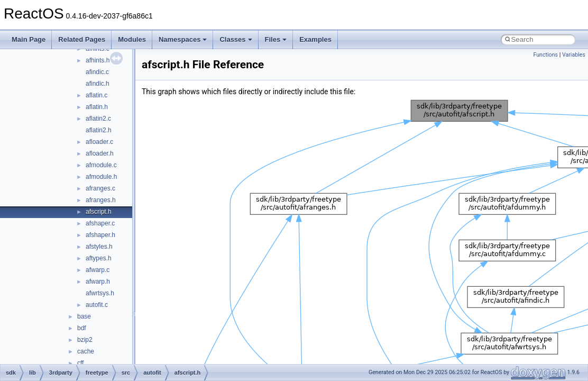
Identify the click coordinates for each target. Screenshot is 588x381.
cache (86, 351)
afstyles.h (99, 247)
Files (276, 39)
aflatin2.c (98, 119)
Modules (132, 39)
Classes (236, 39)
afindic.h (98, 84)
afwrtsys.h (100, 293)
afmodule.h (101, 177)
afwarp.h (98, 282)
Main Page (29, 39)
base (84, 316)
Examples (315, 39)
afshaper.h (100, 235)
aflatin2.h (99, 130)
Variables (574, 55)
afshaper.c (100, 223)
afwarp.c (98, 270)
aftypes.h (99, 258)
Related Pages (82, 39)
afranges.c (100, 188)
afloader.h (100, 153)
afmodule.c (101, 165)
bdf (82, 328)
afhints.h (98, 60)
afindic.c (97, 72)
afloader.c (99, 142)
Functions (545, 55)
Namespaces (183, 39)
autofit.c (97, 305)
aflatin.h (97, 107)
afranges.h (101, 200)
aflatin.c (97, 95)
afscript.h (99, 212)
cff (80, 363)
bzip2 (85, 340)
